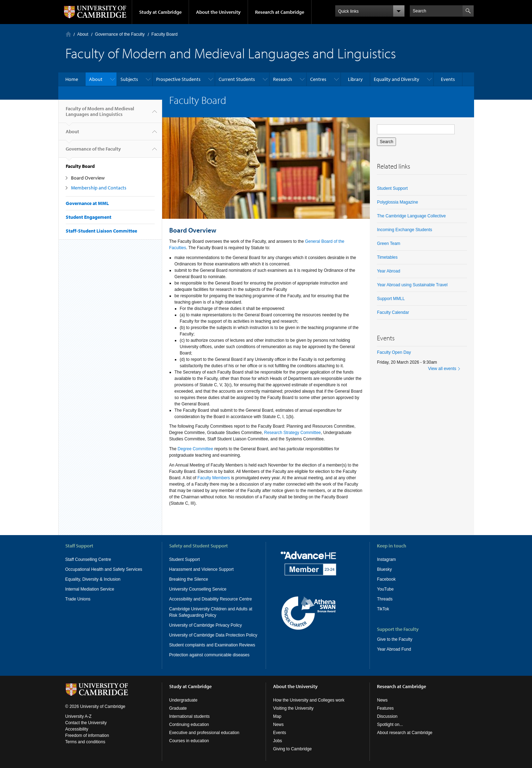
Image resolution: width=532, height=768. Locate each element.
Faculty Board (165, 34)
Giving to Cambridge (292, 749)
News (278, 725)
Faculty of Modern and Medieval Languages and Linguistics (100, 114)
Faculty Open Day (394, 352)
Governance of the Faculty (120, 34)
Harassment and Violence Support (202, 569)
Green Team (389, 244)
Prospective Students (178, 79)
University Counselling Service (198, 589)
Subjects (129, 79)
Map (277, 716)
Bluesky (384, 569)
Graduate (178, 708)
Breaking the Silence (189, 579)
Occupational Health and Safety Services (104, 569)
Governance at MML (87, 203)
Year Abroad (389, 271)
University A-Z (79, 716)
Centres (318, 79)
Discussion (387, 716)
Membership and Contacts (99, 188)
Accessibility (77, 729)
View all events (442, 369)
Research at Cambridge (280, 12)
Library (355, 79)
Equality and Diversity (397, 79)
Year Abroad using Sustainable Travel (412, 285)
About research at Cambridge (405, 733)
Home (68, 34)
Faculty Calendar (393, 312)
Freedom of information (87, 735)
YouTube (385, 589)
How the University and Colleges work (309, 700)
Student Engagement (88, 217)
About (83, 34)
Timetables (387, 257)
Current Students (237, 79)
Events (448, 79)
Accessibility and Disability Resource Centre (211, 599)
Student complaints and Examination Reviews (212, 645)
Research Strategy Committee (293, 433)
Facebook (386, 579)
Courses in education (189, 741)
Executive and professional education (204, 733)
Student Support (392, 188)
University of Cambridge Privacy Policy (206, 625)
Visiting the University (293, 708)
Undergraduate (183, 700)
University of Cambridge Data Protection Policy (213, 635)
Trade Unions (78, 599)
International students (190, 716)
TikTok (383, 609)
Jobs (277, 741)
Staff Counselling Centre (88, 559)
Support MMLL (391, 299)
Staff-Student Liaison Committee (101, 231)
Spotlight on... (390, 725)
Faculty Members (214, 478)
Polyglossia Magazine (397, 202)
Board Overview (88, 178)
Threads (385, 599)
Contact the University (86, 723)
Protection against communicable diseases (209, 655)
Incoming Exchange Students (404, 230)
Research (283, 79)
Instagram (386, 559)
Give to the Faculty (395, 639)
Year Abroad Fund (394, 649)
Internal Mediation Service (90, 589)
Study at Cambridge (160, 12)
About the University (218, 12)
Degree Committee (196, 449)
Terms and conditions (85, 742)
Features (385, 708)
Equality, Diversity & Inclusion (93, 579)
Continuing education (189, 725)
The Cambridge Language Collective (411, 216)
